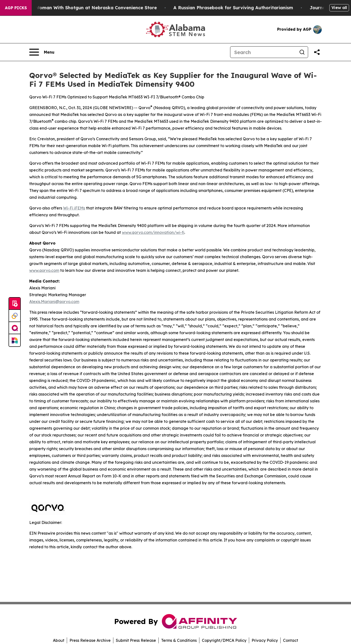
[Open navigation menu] (42, 52)
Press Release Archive (90, 640)
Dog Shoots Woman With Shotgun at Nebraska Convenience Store (85, 8)
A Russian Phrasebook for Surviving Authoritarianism (237, 8)
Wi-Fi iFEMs (74, 208)
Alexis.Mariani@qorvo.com (54, 302)
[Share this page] (317, 52)
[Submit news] (15, 304)
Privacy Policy (265, 640)
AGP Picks (16, 8)
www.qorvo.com (44, 270)
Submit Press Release (136, 640)
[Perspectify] (15, 316)
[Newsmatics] (15, 340)
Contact (291, 640)
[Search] (263, 52)
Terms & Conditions (179, 640)
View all (339, 8)
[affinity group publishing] (15, 328)
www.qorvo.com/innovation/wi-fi (153, 232)
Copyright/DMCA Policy (224, 640)
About (59, 640)
